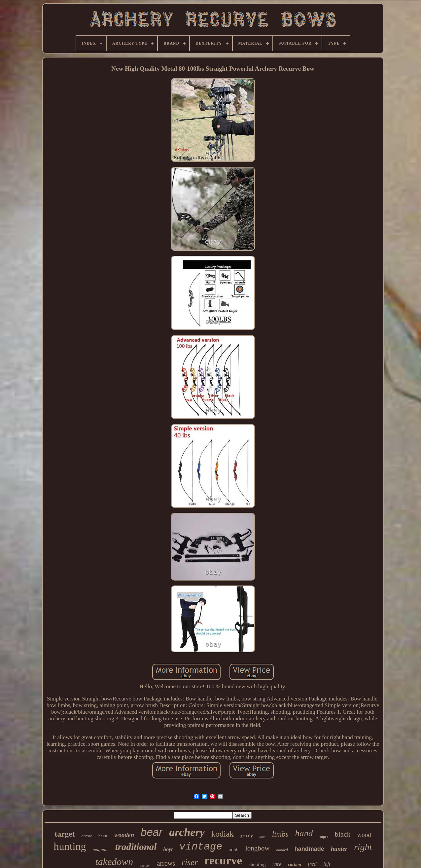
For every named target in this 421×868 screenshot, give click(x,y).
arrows (166, 863)
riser (190, 862)
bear (152, 832)
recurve (223, 861)
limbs (280, 834)
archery (187, 832)
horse (103, 836)
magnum (100, 850)
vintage (201, 847)
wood (364, 835)
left (327, 864)
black (343, 834)
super (324, 837)
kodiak (223, 834)
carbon (295, 865)
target (65, 834)
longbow (258, 848)
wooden (124, 835)
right (363, 847)
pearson (145, 866)
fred (312, 864)
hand (304, 833)
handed (282, 850)
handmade (309, 849)
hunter (339, 849)
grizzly (247, 836)
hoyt (168, 849)
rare (277, 864)
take (262, 837)
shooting (257, 864)
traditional (136, 847)
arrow (87, 836)
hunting (70, 846)
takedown (114, 862)
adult (234, 849)
